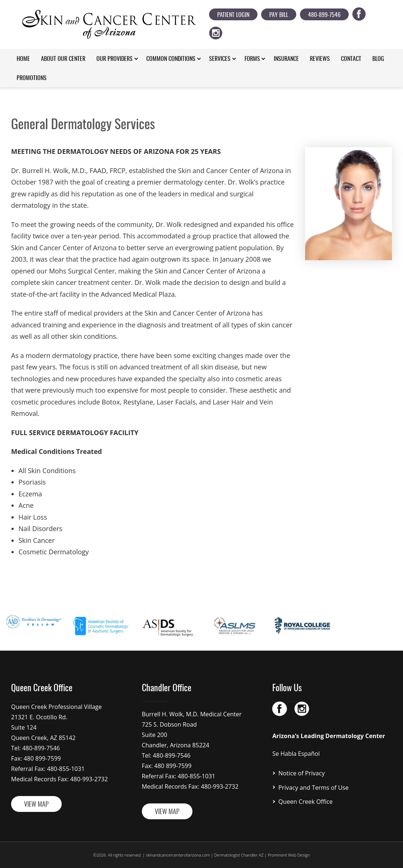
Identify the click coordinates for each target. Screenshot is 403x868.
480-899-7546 (324, 15)
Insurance (286, 59)
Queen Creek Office (305, 801)
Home (23, 59)
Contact (351, 59)
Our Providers (115, 59)
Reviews (320, 59)
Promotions (32, 78)
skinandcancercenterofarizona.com (178, 855)
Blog (378, 59)
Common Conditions (171, 59)
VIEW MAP (36, 805)
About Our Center (63, 59)
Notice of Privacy (301, 773)
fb (363, 13)
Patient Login (233, 15)
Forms (252, 59)
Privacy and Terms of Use (313, 787)
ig (220, 31)
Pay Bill (279, 15)
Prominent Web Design (289, 855)
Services (220, 59)
